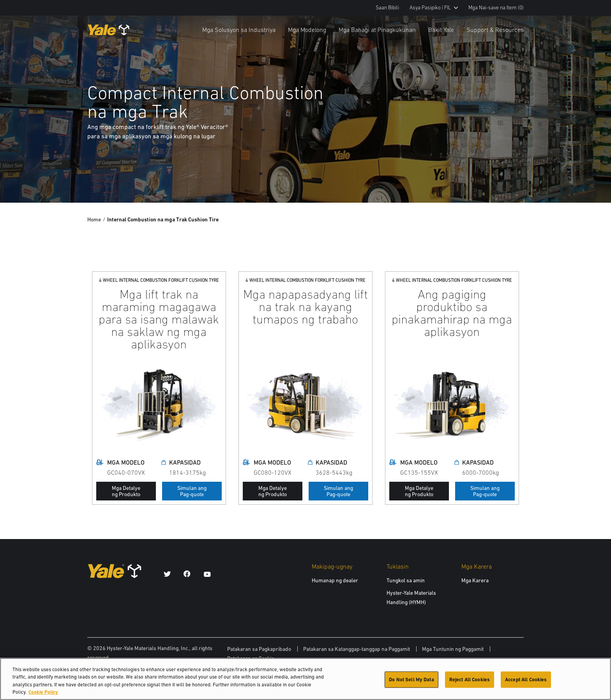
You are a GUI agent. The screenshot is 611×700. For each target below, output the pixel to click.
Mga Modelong (307, 30)
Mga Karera (475, 580)
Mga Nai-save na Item (496, 8)
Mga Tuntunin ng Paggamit (453, 649)
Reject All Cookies (470, 683)
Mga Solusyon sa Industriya (239, 30)
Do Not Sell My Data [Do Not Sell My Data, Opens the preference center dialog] (411, 683)
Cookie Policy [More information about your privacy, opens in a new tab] (43, 696)
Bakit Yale (441, 30)
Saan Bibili (387, 8)
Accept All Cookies (526, 683)
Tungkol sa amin (406, 580)
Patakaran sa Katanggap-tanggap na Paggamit (357, 649)
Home (94, 219)
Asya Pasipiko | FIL (434, 8)
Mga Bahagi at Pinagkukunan (377, 30)
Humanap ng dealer (335, 580)
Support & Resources (495, 30)
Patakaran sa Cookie (251, 658)
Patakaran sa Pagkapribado (259, 649)
